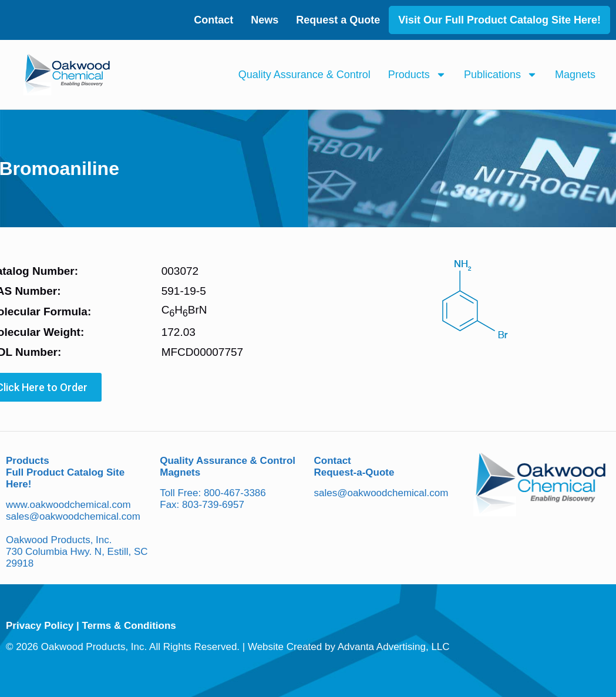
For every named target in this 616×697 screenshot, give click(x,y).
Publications (501, 75)
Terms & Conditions (129, 626)
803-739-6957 (213, 505)
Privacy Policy (40, 626)
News (265, 20)
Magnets (575, 75)
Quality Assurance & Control (304, 75)
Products (417, 75)
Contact (213, 20)
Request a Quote (338, 20)
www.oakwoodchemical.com (68, 505)
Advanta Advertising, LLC (394, 647)
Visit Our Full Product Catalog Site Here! (499, 20)
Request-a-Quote (354, 472)
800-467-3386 (235, 493)
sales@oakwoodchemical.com (73, 516)
